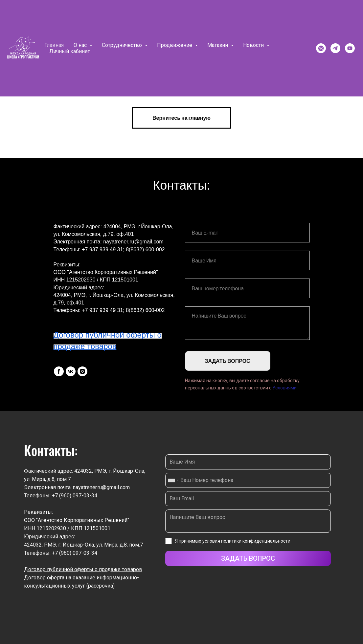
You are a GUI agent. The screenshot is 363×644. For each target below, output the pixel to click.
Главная (54, 45)
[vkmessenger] (321, 48)
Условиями (284, 388)
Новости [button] (254, 45)
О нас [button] (81, 45)
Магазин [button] (218, 45)
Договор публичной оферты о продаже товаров (83, 569)
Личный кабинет (70, 51)
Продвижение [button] (175, 45)
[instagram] (82, 371)
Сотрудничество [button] (123, 45)
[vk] (71, 371)
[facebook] (59, 371)
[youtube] (350, 48)
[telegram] (335, 48)
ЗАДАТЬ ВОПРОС (228, 361)
